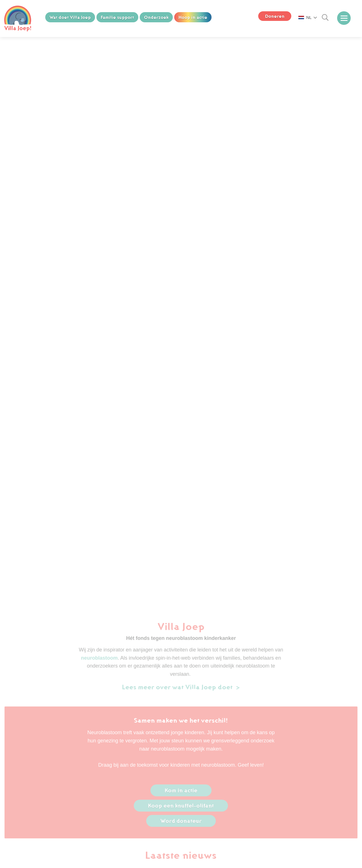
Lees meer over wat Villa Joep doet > (181, 689)
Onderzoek (156, 17)
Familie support (117, 17)
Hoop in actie (193, 17)
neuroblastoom (99, 660)
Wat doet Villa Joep (70, 17)
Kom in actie (181, 793)
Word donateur (181, 823)
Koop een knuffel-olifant (181, 808)
